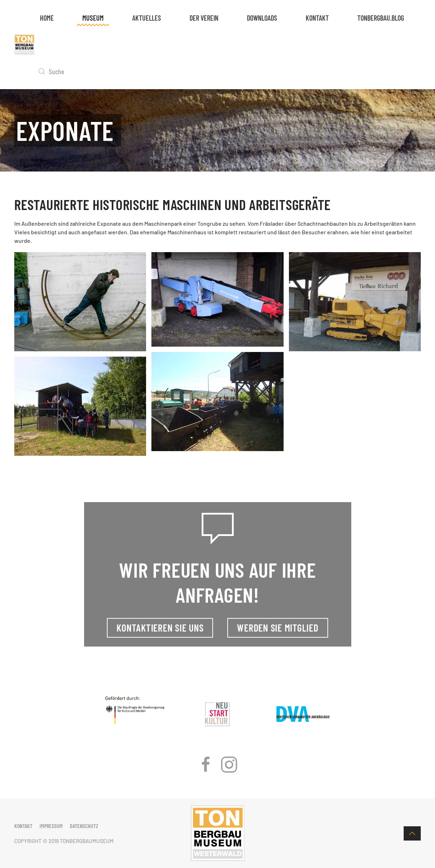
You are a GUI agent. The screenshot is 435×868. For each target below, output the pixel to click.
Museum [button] (93, 18)
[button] (412, 833)
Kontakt (317, 18)
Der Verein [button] (204, 18)
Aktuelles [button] (147, 18)
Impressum (51, 826)
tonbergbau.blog (381, 18)
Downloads (262, 18)
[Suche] (77, 71)
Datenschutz (84, 826)
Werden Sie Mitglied (278, 628)
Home (47, 18)
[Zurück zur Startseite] (24, 45)
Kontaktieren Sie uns (160, 628)
